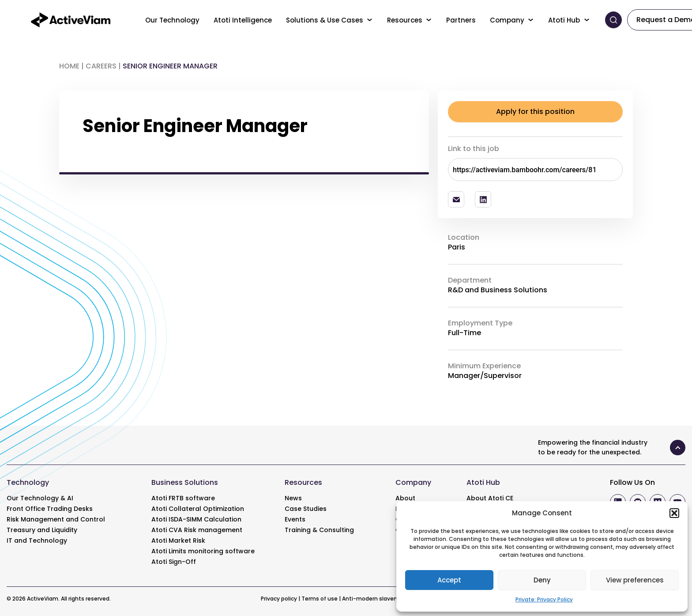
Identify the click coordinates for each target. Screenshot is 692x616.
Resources (405, 20)
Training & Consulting (319, 530)
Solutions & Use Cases (325, 20)
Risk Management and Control (56, 519)
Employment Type (480, 323)
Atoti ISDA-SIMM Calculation (196, 519)
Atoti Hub (564, 20)
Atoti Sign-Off (174, 562)
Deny (542, 580)
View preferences (635, 580)
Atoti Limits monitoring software (203, 551)
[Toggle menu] (370, 20)
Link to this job (474, 149)
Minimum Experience (484, 366)
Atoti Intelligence (243, 20)
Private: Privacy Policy (544, 599)
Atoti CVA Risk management (197, 530)
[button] (674, 513)
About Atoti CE (490, 498)
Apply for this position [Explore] (535, 111)
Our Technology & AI (40, 498)
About (405, 498)
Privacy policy (279, 599)
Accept (449, 580)
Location (464, 238)
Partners (461, 20)
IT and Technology (37, 540)
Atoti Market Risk (178, 540)
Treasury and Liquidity (42, 530)
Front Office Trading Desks (50, 509)
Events (295, 519)
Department (470, 280)
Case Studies (306, 509)
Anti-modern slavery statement (386, 599)
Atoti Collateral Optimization (198, 509)
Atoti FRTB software (183, 498)
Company (507, 20)
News (293, 498)
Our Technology (172, 20)
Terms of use (320, 599)
